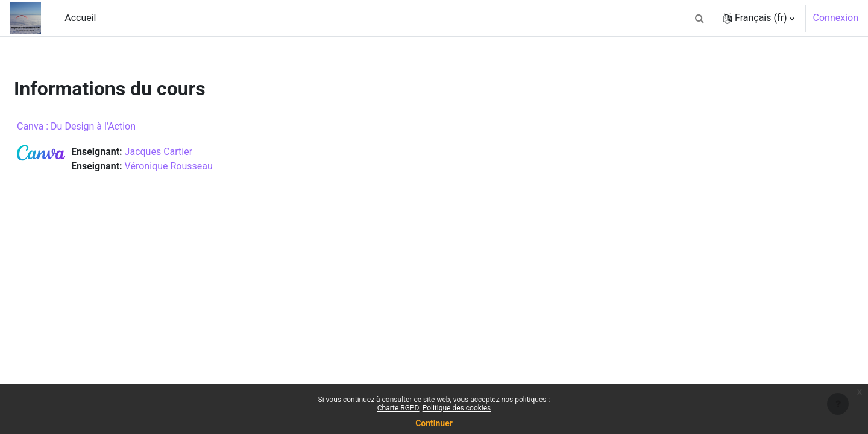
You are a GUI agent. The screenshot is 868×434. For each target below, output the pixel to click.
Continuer (434, 423)
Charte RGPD (398, 408)
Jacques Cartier (188, 152)
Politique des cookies (457, 408)
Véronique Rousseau (198, 166)
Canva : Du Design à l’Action (105, 126)
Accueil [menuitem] (80, 18)
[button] (699, 18)
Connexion (836, 18)
